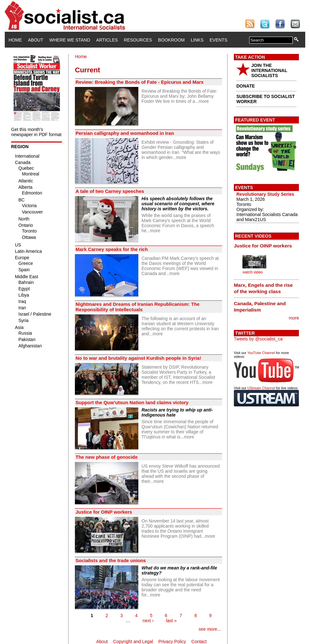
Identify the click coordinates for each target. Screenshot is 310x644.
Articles (107, 40)
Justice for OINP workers (104, 512)
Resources (138, 40)
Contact (199, 641)
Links (197, 40)
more (204, 101)
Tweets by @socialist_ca (258, 339)
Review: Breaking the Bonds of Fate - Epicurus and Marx (139, 82)
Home (15, 40)
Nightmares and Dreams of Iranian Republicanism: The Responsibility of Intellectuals (138, 307)
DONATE (246, 86)
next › (148, 621)
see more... (210, 629)
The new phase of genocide (107, 457)
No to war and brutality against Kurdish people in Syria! (138, 358)
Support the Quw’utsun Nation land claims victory (132, 402)
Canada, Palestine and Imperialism (260, 307)
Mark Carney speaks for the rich (112, 249)
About (36, 40)
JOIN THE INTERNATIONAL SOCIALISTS (269, 70)
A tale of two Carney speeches (110, 191)
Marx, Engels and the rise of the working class (263, 288)
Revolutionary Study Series (265, 194)
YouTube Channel (261, 353)
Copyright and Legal (133, 641)
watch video (252, 272)
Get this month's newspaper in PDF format (36, 132)
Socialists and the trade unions (111, 560)
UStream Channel (261, 388)
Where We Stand (70, 40)
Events (218, 40)
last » (171, 621)
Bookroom (171, 40)
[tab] (266, 246)
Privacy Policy (172, 641)
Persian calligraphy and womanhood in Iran (125, 133)
